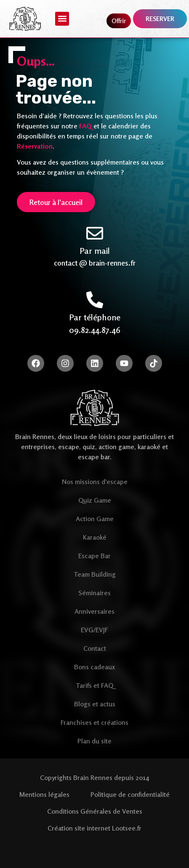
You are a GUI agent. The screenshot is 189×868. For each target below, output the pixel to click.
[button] (62, 19)
